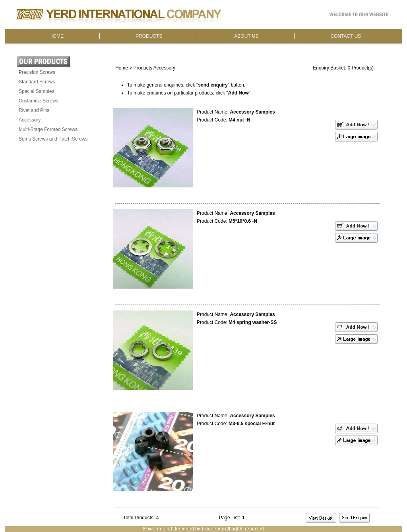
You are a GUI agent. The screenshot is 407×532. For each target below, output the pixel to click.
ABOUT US (246, 36)
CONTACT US (346, 36)
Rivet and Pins (34, 110)
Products (143, 68)
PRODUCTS (149, 36)
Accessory (30, 120)
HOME (56, 36)
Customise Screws (38, 101)
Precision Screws (37, 72)
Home (122, 68)
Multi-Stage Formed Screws (48, 129)
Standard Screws (37, 82)
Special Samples (36, 91)
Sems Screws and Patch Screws (53, 139)
